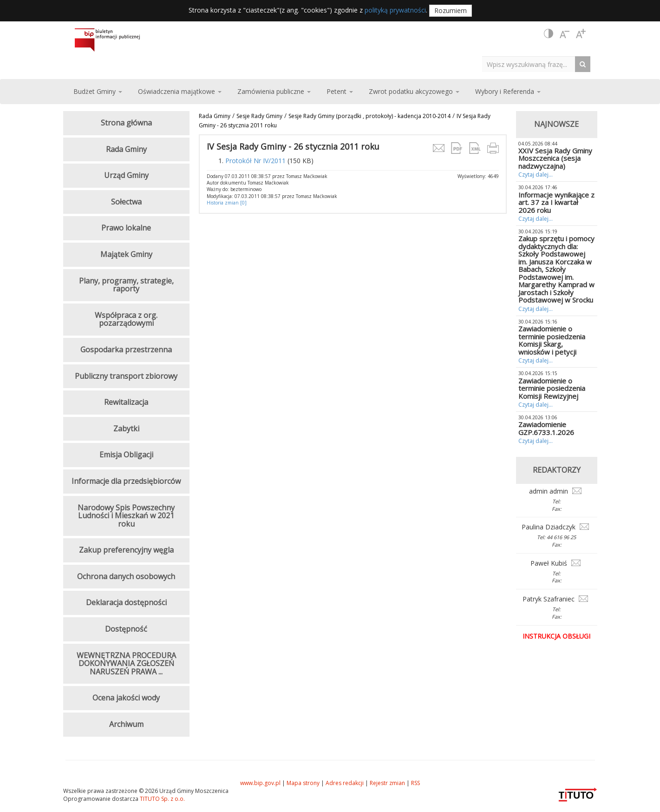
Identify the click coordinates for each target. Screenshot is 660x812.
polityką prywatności (395, 10)
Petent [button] (340, 91)
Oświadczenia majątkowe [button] (180, 91)
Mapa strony (303, 783)
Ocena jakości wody (126, 698)
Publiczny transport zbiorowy (126, 376)
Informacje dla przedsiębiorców (126, 481)
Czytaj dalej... (536, 175)
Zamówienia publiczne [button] (274, 91)
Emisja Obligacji (126, 455)
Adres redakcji (345, 783)
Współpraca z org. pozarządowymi (126, 319)
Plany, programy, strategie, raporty (126, 285)
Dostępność (126, 629)
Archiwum (126, 724)
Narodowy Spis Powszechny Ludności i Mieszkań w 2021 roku (126, 516)
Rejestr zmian (387, 783)
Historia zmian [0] (227, 203)
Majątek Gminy (126, 254)
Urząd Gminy (126, 175)
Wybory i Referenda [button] (508, 91)
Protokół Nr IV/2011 (255, 161)
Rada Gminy (215, 116)
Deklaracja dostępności (126, 602)
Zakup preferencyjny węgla (126, 550)
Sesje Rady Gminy (259, 116)
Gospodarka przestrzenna (126, 350)
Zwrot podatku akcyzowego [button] (414, 91)
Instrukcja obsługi (556, 636)
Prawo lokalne (126, 228)
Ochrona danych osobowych (126, 576)
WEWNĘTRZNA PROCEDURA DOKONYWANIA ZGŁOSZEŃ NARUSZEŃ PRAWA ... (126, 663)
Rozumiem (451, 10)
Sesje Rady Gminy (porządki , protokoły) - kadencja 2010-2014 (369, 116)
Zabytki (126, 429)
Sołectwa (126, 202)
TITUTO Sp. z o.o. (162, 799)
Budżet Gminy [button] (98, 91)
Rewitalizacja (126, 402)
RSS (415, 783)
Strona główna (126, 123)
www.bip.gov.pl (260, 783)
